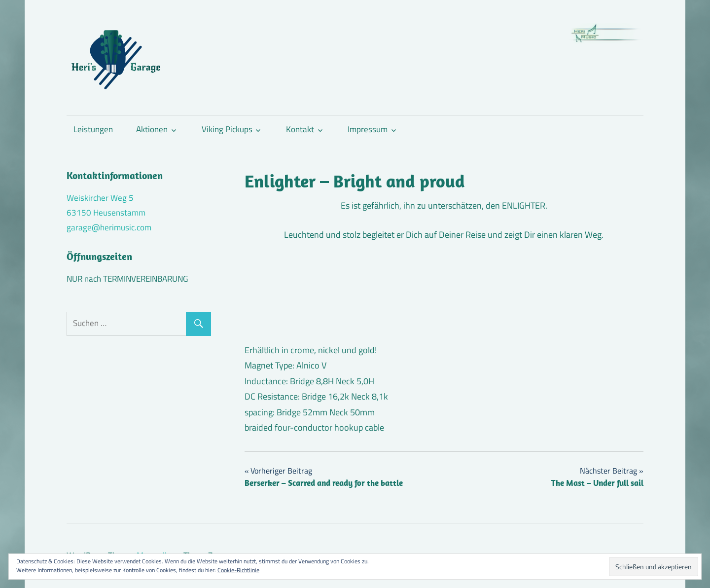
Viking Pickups (227, 129)
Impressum (368, 129)
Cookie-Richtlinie (238, 570)
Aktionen (152, 129)
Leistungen (93, 129)
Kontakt (300, 129)
